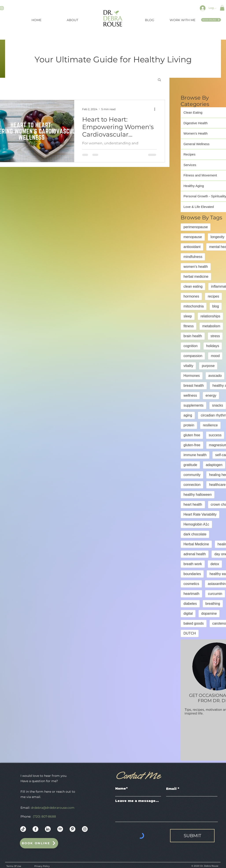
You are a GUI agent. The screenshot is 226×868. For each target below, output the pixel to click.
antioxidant (192, 247)
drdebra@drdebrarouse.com (53, 808)
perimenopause (196, 227)
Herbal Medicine (196, 544)
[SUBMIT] (192, 836)
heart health (193, 504)
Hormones (192, 376)
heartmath (191, 594)
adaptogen (214, 465)
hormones (191, 296)
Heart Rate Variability (200, 514)
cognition (191, 346)
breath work (193, 564)
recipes (213, 296)
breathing (213, 604)
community (192, 475)
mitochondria (194, 306)
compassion (193, 356)
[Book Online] (211, 20)
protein (189, 425)
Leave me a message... (137, 801)
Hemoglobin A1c (196, 524)
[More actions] (156, 109)
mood (215, 356)
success (215, 435)
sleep (188, 316)
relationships (210, 316)
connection (192, 485)
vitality (188, 366)
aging (188, 415)
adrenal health (195, 554)
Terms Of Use (14, 866)
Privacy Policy (42, 866)
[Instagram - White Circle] (85, 829)
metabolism (211, 326)
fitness (189, 326)
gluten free (192, 435)
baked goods (194, 623)
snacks (218, 405)
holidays (213, 346)
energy (211, 395)
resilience (210, 425)
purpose (208, 366)
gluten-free (192, 445)
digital (188, 614)
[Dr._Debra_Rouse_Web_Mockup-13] (48, 829)
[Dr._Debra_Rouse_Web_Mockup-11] (72, 829)
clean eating (193, 286)
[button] (222, 8)
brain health (193, 336)
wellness (190, 395)
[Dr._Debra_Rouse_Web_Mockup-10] (60, 829)
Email (171, 789)
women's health (196, 267)
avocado (215, 376)
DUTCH (190, 633)
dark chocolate (195, 534)
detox (215, 564)
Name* (121, 788)
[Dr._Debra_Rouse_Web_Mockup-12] (35, 829)
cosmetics (191, 584)
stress (215, 336)
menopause (193, 237)
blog (216, 306)
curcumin (215, 594)
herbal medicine (196, 277)
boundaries (192, 574)
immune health (195, 455)
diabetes (190, 604)
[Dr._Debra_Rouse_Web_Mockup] (23, 829)
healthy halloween (198, 495)
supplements (194, 405)
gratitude (190, 465)
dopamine (209, 614)
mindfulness (193, 257)
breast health (194, 386)
